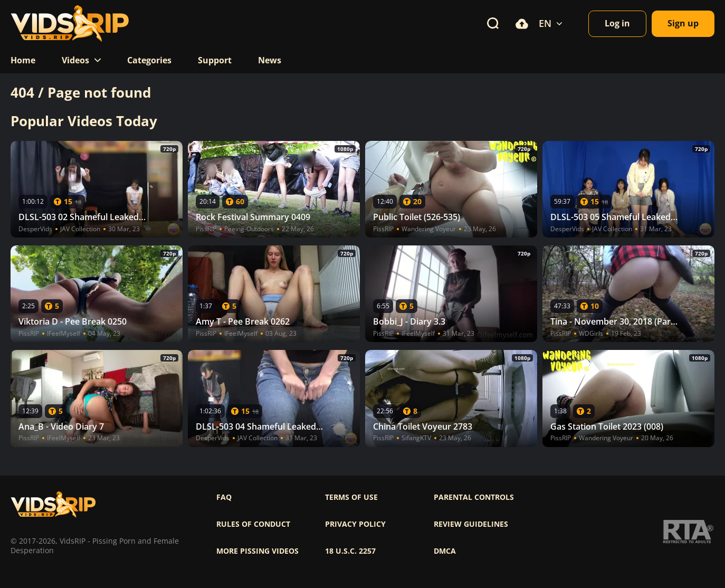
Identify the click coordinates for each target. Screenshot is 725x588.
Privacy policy (355, 524)
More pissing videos (257, 551)
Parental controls (474, 497)
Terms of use (351, 497)
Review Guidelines (471, 524)
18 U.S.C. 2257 (350, 551)
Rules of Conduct (253, 524)
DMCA (445, 551)
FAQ (224, 497)
